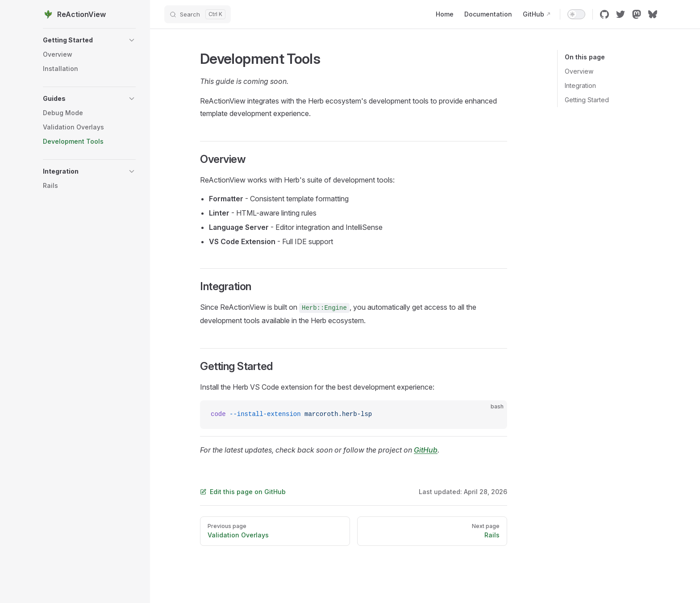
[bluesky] (653, 14)
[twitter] (621, 14)
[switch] (576, 14)
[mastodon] (637, 14)
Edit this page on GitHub (243, 492)
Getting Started (587, 100)
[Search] (198, 14)
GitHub (426, 450)
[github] (604, 14)
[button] (89, 40)
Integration (580, 85)
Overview (579, 71)
